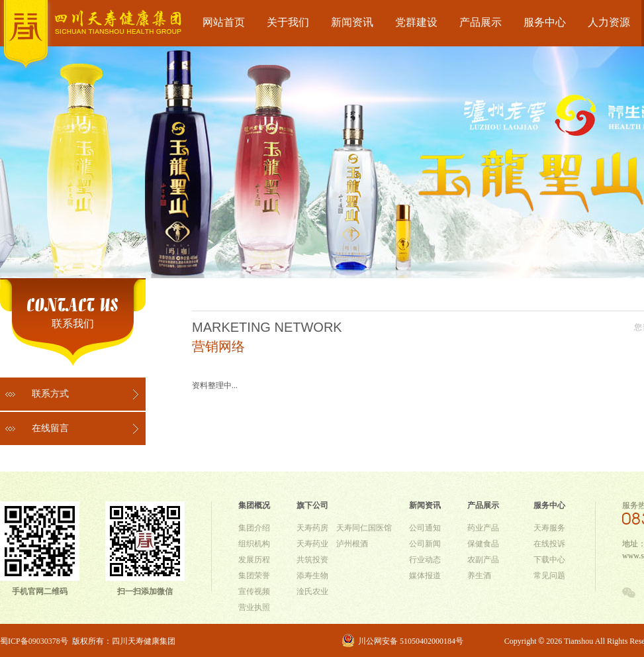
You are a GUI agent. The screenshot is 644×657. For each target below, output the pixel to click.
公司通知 (425, 528)
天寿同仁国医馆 (364, 528)
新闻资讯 (352, 22)
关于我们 (288, 22)
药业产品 (483, 528)
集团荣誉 (254, 576)
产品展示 (481, 22)
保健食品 (483, 544)
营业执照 (254, 607)
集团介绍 (254, 528)
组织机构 (254, 544)
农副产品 (483, 560)
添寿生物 (312, 576)
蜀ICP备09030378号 (34, 641)
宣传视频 (254, 591)
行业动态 (425, 560)
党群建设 (416, 22)
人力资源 (609, 22)
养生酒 (479, 576)
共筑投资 (312, 560)
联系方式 (50, 394)
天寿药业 (312, 544)
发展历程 (254, 560)
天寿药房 (312, 528)
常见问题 (549, 576)
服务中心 (545, 22)
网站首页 (224, 22)
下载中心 (549, 560)
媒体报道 (425, 576)
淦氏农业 (312, 591)
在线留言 (50, 428)
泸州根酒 (352, 544)
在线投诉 (549, 544)
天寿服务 (549, 528)
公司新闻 (425, 544)
